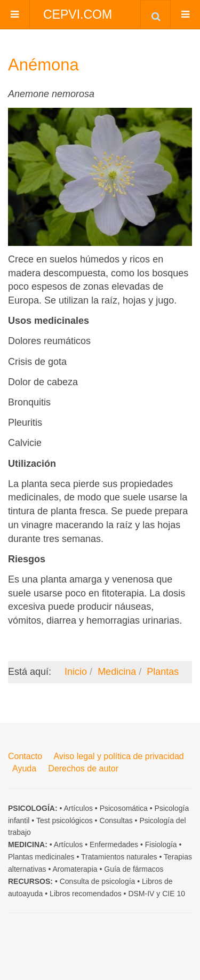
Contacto (25, 756)
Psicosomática (124, 808)
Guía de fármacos (134, 869)
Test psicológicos (65, 820)
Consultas (116, 820)
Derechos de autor (83, 768)
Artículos (78, 808)
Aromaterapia (75, 869)
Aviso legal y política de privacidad (118, 756)
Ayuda (24, 768)
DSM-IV (141, 894)
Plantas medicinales (41, 857)
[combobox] (155, 14)
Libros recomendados (86, 894)
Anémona (43, 65)
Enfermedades (114, 844)
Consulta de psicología (98, 881)
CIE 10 (174, 894)
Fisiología (161, 844)
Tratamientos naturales (119, 857)
